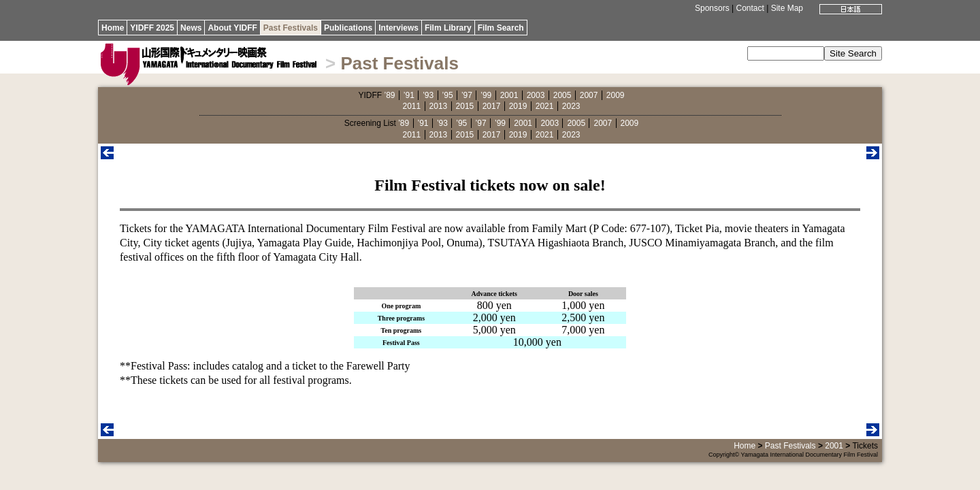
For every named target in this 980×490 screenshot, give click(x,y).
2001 (509, 95)
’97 (467, 95)
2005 (562, 95)
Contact (750, 8)
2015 (465, 106)
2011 (412, 106)
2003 (536, 95)
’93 (428, 95)
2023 (571, 106)
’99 (486, 95)
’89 (389, 95)
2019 (518, 106)
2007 (589, 95)
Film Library (448, 28)
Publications (348, 28)
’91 (409, 95)
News (191, 28)
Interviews (398, 28)
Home (113, 28)
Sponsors (712, 8)
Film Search (501, 28)
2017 (492, 106)
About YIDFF (232, 28)
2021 (545, 106)
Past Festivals (291, 28)
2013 (439, 106)
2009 (616, 95)
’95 (448, 95)
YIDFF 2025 (152, 28)
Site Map (787, 8)
